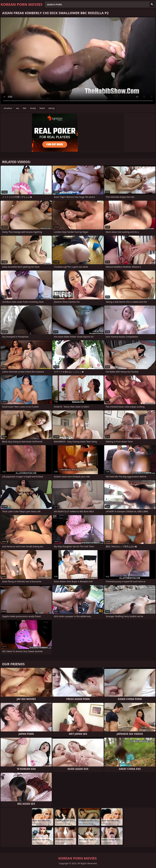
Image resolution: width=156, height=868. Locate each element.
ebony (52, 108)
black (42, 108)
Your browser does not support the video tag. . (78, 61)
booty (33, 108)
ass (17, 108)
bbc (25, 108)
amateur (8, 108)
